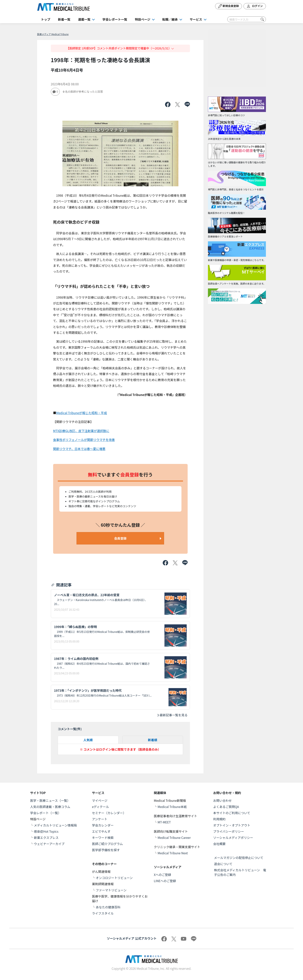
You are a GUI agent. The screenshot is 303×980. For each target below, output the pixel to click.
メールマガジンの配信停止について (239, 858)
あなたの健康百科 (108, 907)
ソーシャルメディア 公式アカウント (132, 938)
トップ (46, 19)
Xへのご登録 (162, 875)
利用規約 (219, 819)
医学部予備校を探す (106, 850)
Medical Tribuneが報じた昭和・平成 (82, 413)
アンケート (100, 819)
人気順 (88, 740)
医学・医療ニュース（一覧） (50, 800)
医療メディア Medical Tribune (53, 34)
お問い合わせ (222, 800)
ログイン (255, 6)
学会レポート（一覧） (46, 813)
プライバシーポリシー (229, 831)
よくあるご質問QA (226, 807)
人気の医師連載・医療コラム (50, 807)
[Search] (247, 19)
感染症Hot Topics (46, 831)
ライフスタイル (103, 913)
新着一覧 (64, 19)
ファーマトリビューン (111, 890)
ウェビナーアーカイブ (49, 844)
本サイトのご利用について (232, 813)
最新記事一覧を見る (172, 715)
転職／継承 (170, 19)
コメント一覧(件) (70, 729)
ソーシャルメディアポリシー (233, 838)
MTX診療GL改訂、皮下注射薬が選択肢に (81, 431)
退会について (223, 864)
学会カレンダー (103, 825)
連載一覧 (84, 19)
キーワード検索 (103, 838)
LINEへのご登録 (165, 881)
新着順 (152, 740)
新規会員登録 (229, 6)
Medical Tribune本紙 (172, 807)
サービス (196, 19)
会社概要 (219, 844)
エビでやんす (101, 831)
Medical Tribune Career (174, 838)
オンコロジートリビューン (114, 878)
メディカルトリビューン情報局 (55, 825)
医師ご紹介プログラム (107, 844)
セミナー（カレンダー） (109, 813)
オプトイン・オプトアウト (232, 825)
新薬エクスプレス (46, 838)
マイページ (100, 800)
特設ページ (143, 19)
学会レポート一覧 (115, 19)
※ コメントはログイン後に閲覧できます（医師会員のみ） (120, 749)
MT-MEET (164, 822)
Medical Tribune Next (173, 853)
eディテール (100, 807)
